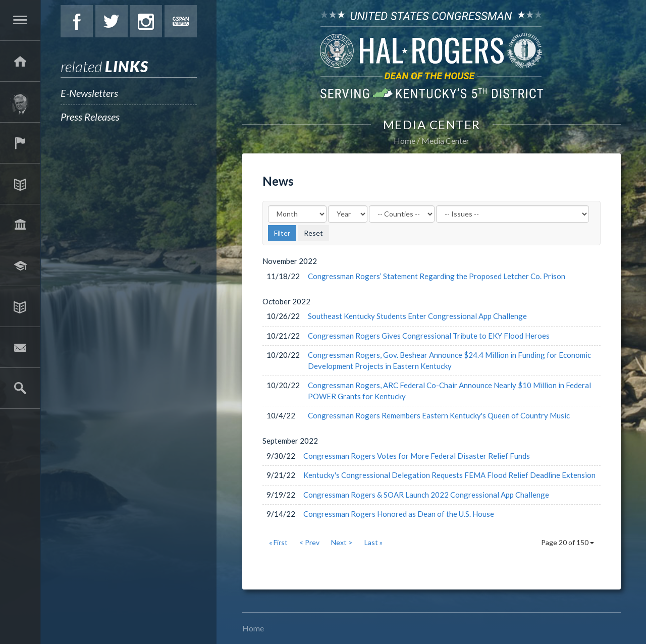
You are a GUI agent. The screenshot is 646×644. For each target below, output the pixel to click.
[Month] (297, 214)
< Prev (309, 542)
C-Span (181, 21)
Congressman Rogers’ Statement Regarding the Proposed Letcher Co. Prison (437, 276)
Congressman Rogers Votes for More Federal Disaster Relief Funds (417, 456)
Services (20, 143)
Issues (20, 184)
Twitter (112, 21)
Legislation (20, 225)
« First (278, 542)
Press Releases (90, 117)
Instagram (146, 21)
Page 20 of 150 (568, 542)
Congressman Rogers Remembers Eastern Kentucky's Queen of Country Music (439, 415)
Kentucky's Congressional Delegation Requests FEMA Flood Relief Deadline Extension (449, 475)
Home (405, 141)
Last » (373, 542)
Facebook (77, 21)
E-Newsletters (89, 93)
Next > (342, 542)
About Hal (20, 102)
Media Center (20, 306)
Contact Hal (20, 347)
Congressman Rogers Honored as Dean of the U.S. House (399, 514)
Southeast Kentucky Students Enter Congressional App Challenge (417, 316)
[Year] (348, 214)
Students (20, 265)
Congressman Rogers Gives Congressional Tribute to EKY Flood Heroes (429, 336)
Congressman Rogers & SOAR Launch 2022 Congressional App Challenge (426, 495)
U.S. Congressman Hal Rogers (432, 54)
